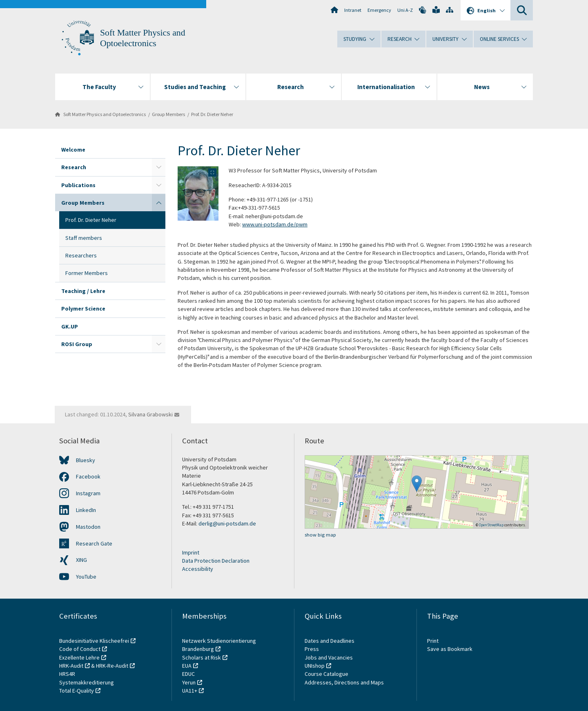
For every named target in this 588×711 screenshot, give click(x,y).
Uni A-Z (405, 10)
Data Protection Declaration (216, 561)
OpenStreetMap (491, 525)
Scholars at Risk (202, 657)
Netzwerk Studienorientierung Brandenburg (219, 645)
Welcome (73, 150)
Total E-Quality (77, 691)
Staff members (84, 238)
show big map (320, 535)
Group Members (168, 114)
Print (433, 641)
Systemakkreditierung (87, 682)
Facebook (88, 476)
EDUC (188, 674)
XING (81, 560)
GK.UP (70, 326)
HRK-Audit (71, 666)
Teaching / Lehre (83, 291)
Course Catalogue (326, 674)
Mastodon (88, 527)
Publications (78, 185)
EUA (187, 666)
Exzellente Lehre (79, 657)
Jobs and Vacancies (329, 657)
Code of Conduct (80, 649)
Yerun (189, 682)
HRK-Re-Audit (112, 666)
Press (312, 649)
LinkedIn (86, 510)
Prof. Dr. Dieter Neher (212, 114)
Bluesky (86, 460)
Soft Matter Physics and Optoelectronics (105, 114)
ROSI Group (77, 344)
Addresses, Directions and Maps (344, 682)
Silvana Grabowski (150, 414)
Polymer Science (83, 309)
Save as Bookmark (450, 649)
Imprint (191, 552)
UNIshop (315, 666)
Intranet (353, 10)
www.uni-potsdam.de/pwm (275, 224)
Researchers (81, 255)
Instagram (88, 493)
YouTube (86, 577)
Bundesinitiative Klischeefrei (94, 641)
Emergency (379, 10)
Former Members (87, 273)
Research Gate (94, 543)
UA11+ (190, 691)
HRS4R (67, 674)
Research (74, 167)
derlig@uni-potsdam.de (227, 523)
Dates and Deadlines (330, 641)
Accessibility (198, 569)
